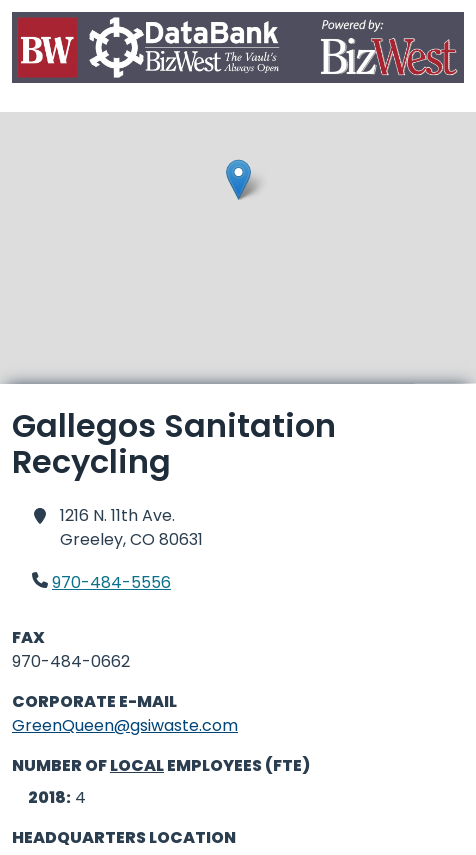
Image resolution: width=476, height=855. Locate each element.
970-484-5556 (111, 582)
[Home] (238, 51)
